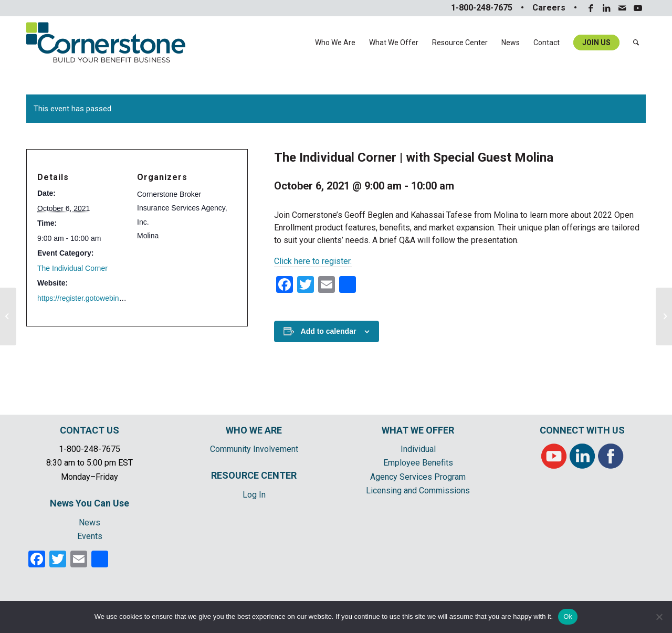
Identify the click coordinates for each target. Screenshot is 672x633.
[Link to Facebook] (590, 8)
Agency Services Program (418, 477)
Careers (549, 8)
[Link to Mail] (622, 8)
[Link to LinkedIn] (606, 8)
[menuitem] (335, 43)
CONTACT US (90, 430)
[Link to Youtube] (638, 8)
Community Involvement (254, 449)
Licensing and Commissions (418, 490)
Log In (254, 495)
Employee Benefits (418, 463)
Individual (418, 449)
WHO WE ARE (254, 430)
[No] (659, 617)
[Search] (636, 43)
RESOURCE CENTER (254, 475)
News (90, 523)
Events (90, 536)
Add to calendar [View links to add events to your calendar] (329, 331)
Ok (568, 616)
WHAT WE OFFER (418, 430)
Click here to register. (313, 261)
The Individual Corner (72, 268)
